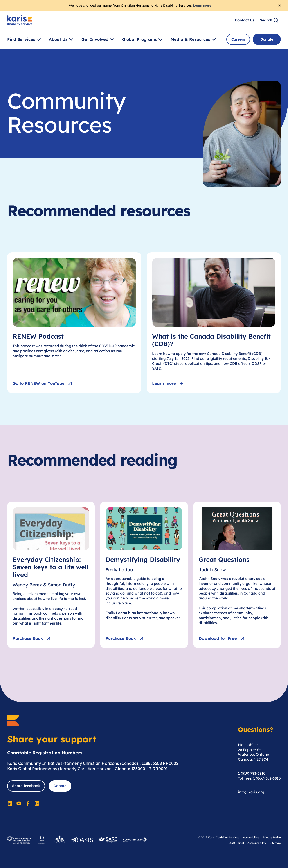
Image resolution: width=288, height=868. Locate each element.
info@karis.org (251, 792)
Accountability (257, 843)
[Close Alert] (280, 5)
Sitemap (275, 843)
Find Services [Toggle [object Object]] (25, 39)
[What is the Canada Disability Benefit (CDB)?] (214, 323)
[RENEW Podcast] (74, 323)
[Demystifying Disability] (144, 575)
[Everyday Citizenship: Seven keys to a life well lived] (51, 575)
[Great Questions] (237, 575)
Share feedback (26, 786)
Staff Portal (236, 843)
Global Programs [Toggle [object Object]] (143, 39)
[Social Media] (10, 803)
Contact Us (245, 20)
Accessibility (251, 837)
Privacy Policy (272, 837)
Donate (267, 39)
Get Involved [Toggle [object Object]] (99, 39)
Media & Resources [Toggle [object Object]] (194, 39)
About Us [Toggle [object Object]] (62, 39)
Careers (238, 39)
